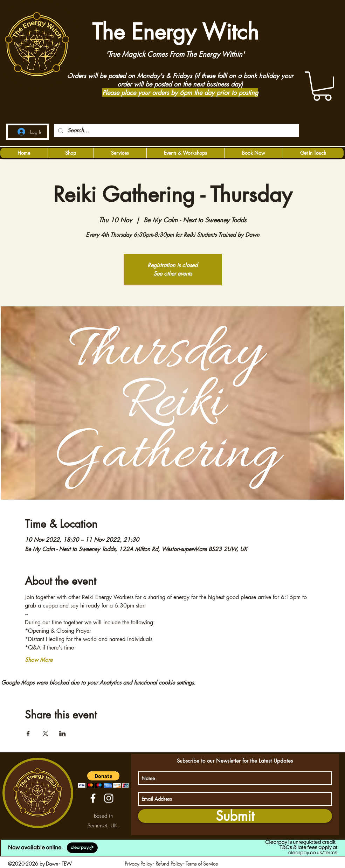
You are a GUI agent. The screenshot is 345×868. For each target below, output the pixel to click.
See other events (173, 274)
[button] (322, 86)
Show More (39, 660)
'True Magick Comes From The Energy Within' (175, 54)
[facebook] (93, 798)
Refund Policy (169, 864)
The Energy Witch (172, 32)
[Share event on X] (45, 734)
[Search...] (176, 131)
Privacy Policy (138, 864)
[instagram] (109, 798)
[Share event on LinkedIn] (63, 734)
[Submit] (235, 816)
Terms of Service (202, 864)
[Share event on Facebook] (28, 734)
